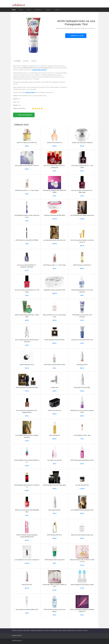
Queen (73, 631)
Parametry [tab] (26, 61)
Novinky (21, 10)
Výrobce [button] (48, 10)
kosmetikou (46, 631)
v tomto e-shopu (30, 92)
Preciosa (85, 631)
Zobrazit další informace (39, 70)
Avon (79, 28)
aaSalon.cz (19, 641)
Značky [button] (57, 10)
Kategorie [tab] (34, 61)
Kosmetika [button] (38, 10)
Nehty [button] (29, 10)
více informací (25, 115)
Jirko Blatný (79, 631)
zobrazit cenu (77, 36)
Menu (14, 10)
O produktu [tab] (17, 61)
